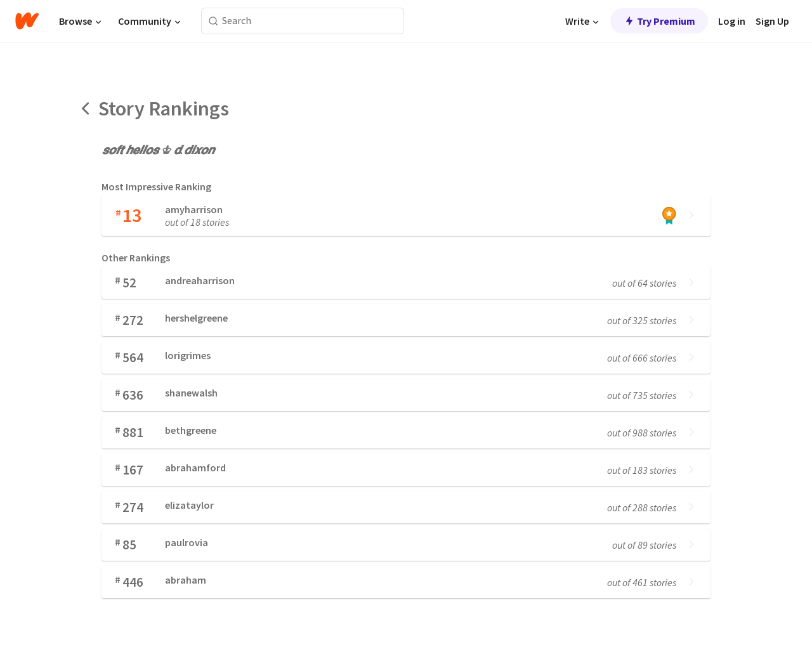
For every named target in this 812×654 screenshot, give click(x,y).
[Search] (213, 21)
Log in (732, 21)
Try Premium (659, 21)
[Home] (27, 21)
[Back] (86, 108)
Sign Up (772, 21)
